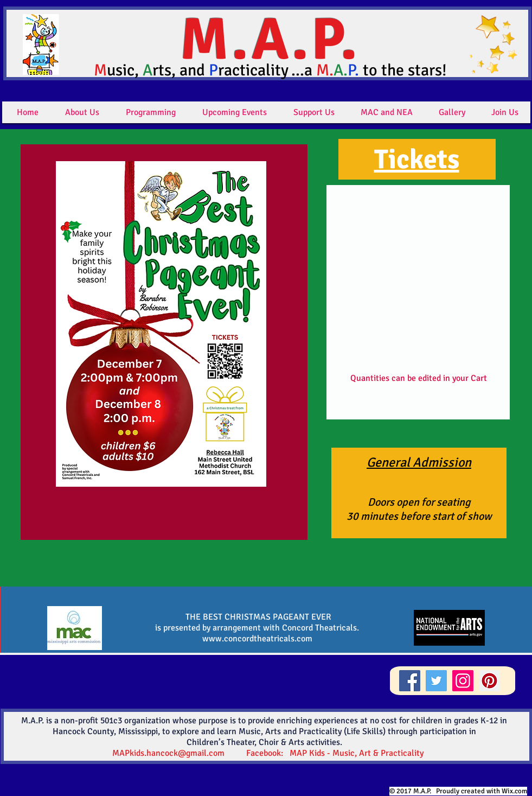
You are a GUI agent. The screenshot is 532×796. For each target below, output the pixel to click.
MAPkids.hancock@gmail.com (168, 753)
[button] (82, 112)
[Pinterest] (489, 681)
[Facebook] (410, 681)
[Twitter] (436, 681)
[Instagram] (463, 681)
